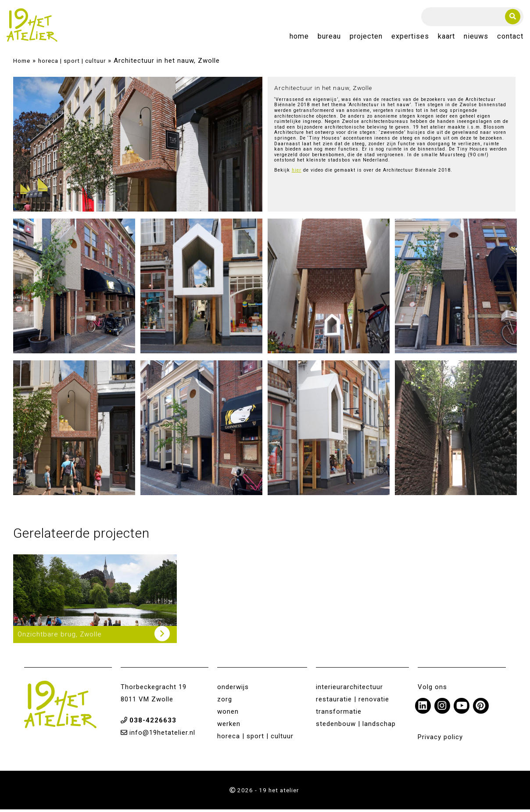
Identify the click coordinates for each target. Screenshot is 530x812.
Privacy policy (440, 740)
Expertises (410, 38)
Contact (510, 38)
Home (299, 38)
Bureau (329, 38)
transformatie (339, 714)
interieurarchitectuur (349, 690)
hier (297, 173)
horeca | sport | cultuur (72, 63)
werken (229, 726)
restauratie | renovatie (353, 702)
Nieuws (476, 38)
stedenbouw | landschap (356, 726)
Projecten (366, 38)
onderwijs (233, 690)
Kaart (446, 38)
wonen (228, 714)
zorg (225, 702)
